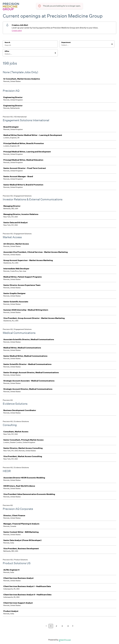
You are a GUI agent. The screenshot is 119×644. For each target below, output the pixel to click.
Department (66, 42)
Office (7, 51)
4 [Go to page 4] (68, 626)
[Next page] (73, 626)
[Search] (30, 45)
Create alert (17, 31)
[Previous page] (46, 626)
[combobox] (62, 45)
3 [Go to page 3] (62, 626)
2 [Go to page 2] (56, 626)
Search (7, 42)
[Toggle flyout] (112, 44)
